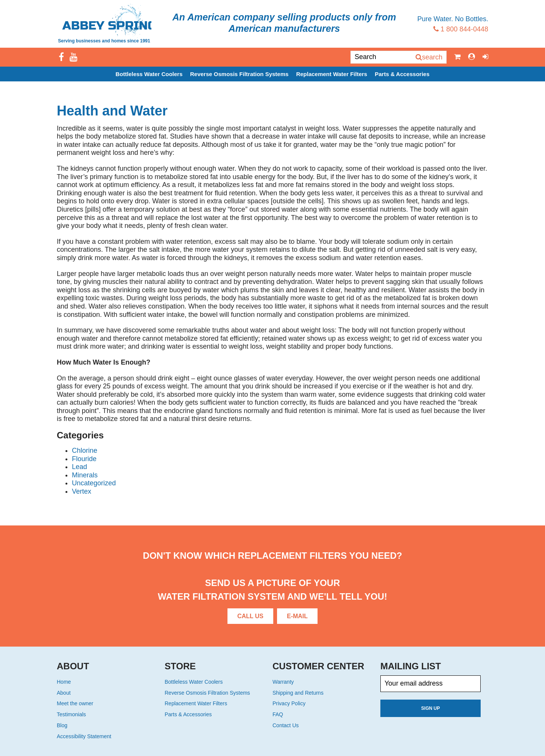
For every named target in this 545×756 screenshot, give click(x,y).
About (64, 693)
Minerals (85, 475)
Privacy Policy (289, 703)
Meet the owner (75, 703)
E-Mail (297, 616)
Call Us (250, 616)
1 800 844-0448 (461, 29)
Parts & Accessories (402, 74)
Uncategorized (94, 483)
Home (64, 682)
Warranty (283, 682)
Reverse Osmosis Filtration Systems (239, 74)
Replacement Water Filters (332, 74)
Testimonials (71, 714)
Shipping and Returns (298, 693)
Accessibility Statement (84, 736)
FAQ (278, 714)
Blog (62, 725)
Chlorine (85, 450)
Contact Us (286, 725)
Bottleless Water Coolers (149, 74)
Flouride (84, 459)
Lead (79, 467)
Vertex (82, 491)
